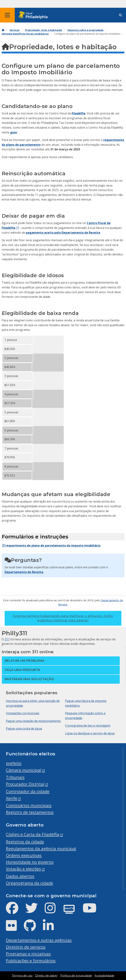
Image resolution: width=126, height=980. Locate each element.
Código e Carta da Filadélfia (33, 834)
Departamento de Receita (24, 572)
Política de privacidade (76, 976)
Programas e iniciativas (28, 954)
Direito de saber (46, 976)
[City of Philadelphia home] (34, 15)
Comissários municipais (29, 805)
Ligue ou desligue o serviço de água (90, 733)
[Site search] (120, 15)
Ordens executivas (24, 855)
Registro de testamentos (30, 812)
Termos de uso (22, 976)
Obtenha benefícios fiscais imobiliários (25, 34)
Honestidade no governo (30, 862)
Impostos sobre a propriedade (85, 30)
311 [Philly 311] (7, 639)
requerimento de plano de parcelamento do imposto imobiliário (51, 545)
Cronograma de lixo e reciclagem (88, 726)
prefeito (14, 763)
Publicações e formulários (31, 961)
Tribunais (15, 777)
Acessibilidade (104, 976)
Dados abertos (20, 876)
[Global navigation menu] (7, 15)
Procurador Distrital (25, 784)
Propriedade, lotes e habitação (44, 30)
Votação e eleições (23, 869)
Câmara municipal (24, 770)
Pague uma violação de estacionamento (33, 721)
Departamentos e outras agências (39, 940)
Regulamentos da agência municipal (41, 849)
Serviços (15, 30)
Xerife (12, 798)
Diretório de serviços (26, 947)
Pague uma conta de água (24, 728)
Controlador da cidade (28, 791)
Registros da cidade (25, 842)
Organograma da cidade (29, 883)
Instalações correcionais (23, 713)
